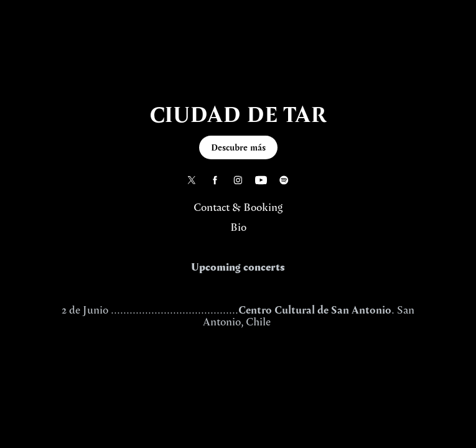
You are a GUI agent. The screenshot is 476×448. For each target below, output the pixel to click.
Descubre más (238, 147)
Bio (238, 227)
